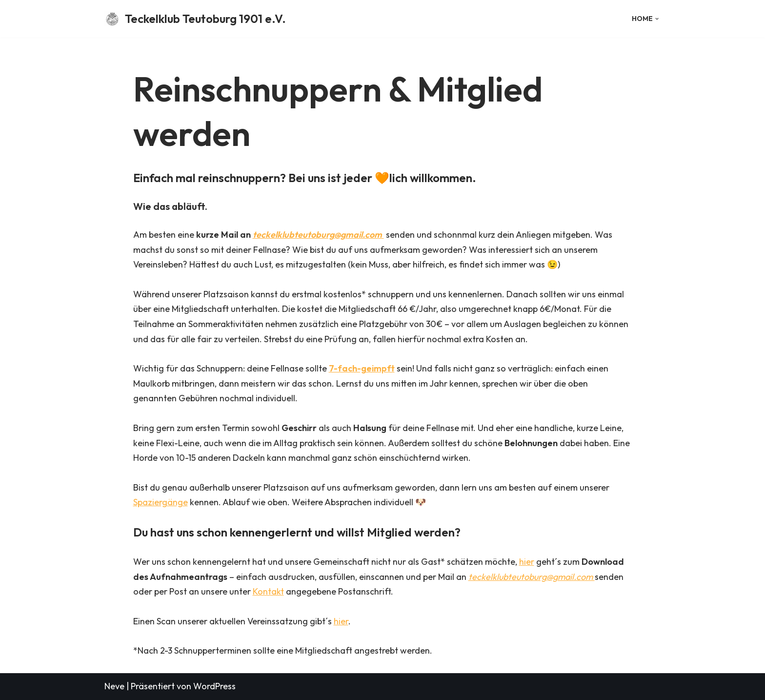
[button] (657, 19)
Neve (114, 686)
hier (527, 562)
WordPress (214, 686)
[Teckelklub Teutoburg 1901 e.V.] (195, 19)
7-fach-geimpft (362, 368)
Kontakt (268, 591)
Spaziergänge (161, 502)
